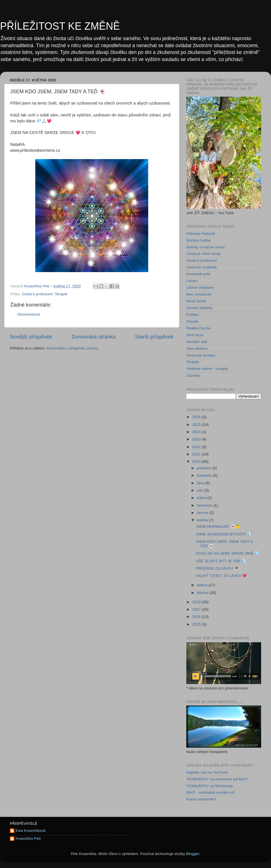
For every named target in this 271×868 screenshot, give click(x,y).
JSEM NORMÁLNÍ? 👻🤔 (218, 527)
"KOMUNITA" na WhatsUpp (210, 786)
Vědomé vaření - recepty (207, 369)
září (200, 490)
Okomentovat (29, 314)
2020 (197, 462)
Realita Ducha (198, 328)
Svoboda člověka (201, 355)
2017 (197, 609)
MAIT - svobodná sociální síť (210, 792)
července (205, 505)
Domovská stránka (94, 337)
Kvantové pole (198, 274)
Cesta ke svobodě (202, 267)
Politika (193, 315)
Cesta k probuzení (37, 294)
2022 (197, 447)
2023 (197, 439)
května (203, 520)
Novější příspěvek (31, 337)
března (203, 593)
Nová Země (196, 301)
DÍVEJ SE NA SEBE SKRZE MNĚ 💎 (228, 553)
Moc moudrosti (199, 294)
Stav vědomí (197, 349)
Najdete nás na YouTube (207, 772)
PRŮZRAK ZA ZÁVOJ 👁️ (218, 568)
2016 (197, 617)
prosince (205, 468)
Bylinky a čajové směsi (206, 247)
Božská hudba (198, 240)
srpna (202, 498)
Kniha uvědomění (201, 799)
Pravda (192, 321)
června (203, 513)
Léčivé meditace (200, 287)
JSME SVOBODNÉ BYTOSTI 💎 (224, 534)
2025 (197, 425)
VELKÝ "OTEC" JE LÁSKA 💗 (221, 576)
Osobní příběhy (199, 308)
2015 (197, 624)
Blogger (193, 854)
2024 (197, 432)
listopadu (205, 475)
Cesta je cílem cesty (203, 254)
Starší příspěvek (155, 337)
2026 (197, 417)
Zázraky (193, 375)
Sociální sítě (197, 342)
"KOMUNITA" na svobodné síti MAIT (217, 779)
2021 (197, 454)
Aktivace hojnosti (201, 234)
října (201, 483)
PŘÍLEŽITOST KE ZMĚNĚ (60, 26)
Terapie (61, 294)
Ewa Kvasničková (30, 831)
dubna (203, 585)
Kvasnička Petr (28, 838)
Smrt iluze (195, 335)
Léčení (192, 281)
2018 (197, 602)
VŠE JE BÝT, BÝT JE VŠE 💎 (221, 561)
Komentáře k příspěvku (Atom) (72, 348)
